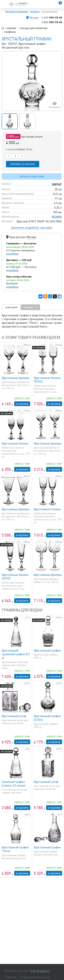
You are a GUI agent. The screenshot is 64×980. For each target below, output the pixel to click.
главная (11, 28)
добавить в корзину (23, 164)
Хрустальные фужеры (16, 378)
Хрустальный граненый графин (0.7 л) (16, 654)
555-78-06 (52, 22)
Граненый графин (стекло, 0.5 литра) (14, 784)
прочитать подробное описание (32, 228)
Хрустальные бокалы (15, 443)
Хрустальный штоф (14, 716)
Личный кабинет (50, 12)
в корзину (22, 404)
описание (12, 307)
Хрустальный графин (47, 650)
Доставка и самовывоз (17, 12)
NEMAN (57, 217)
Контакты (35, 12)
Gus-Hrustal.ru (40, 971)
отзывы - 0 (30, 307)
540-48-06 (51, 17)
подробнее (12, 254)
